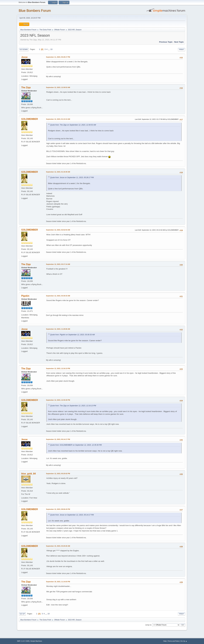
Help (165, 641)
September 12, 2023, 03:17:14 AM (58, 264)
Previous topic (166, 42)
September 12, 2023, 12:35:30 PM (58, 400)
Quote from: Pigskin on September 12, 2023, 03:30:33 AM (72, 335)
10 (51, 49)
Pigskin (25, 296)
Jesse (24, 57)
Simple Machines (36, 641)
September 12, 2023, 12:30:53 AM (58, 87)
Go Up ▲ (184, 641)
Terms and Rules (174, 641)
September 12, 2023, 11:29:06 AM (58, 329)
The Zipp (26, 87)
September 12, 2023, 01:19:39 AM (58, 172)
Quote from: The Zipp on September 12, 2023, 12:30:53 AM (73, 125)
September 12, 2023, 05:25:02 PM (58, 474)
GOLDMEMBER (30, 119)
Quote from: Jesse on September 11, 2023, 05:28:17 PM (72, 178)
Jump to (148, 625)
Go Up (22, 614)
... (49, 49)
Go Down (24, 50)
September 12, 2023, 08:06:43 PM (58, 509)
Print (181, 50)
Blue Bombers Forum (35, 11)
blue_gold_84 (28, 474)
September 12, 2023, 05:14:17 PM (58, 439)
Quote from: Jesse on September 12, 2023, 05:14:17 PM (72, 515)
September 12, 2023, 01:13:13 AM (58, 119)
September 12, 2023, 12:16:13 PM (58, 368)
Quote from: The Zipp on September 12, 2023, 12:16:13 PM (73, 406)
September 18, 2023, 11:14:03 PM (58, 582)
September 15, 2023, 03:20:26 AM (58, 546)
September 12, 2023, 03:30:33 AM (58, 296)
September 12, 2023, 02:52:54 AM (58, 230)
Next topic (179, 42)
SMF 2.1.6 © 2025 (23, 641)
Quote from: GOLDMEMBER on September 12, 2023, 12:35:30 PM (76, 445)
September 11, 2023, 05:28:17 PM (58, 57)
